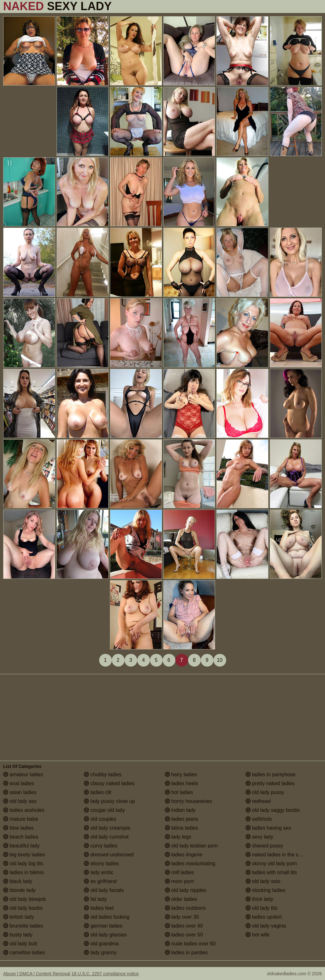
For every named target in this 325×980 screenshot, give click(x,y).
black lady (18, 881)
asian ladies (20, 792)
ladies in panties (186, 953)
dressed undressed (109, 855)
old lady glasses (105, 935)
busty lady (18, 935)
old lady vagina (266, 926)
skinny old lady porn (271, 863)
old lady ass (20, 801)
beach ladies (21, 837)
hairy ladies (181, 774)
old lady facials (104, 890)
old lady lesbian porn (191, 846)
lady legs (178, 837)
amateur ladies (23, 774)
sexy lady (259, 837)
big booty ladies (24, 855)
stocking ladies (265, 890)
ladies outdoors (185, 908)
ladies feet (99, 908)
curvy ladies (101, 846)
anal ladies (19, 783)
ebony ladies (101, 863)
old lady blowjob (24, 899)
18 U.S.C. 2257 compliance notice (105, 974)
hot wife (258, 935)
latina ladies (182, 828)
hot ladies (179, 792)
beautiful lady (21, 846)
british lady (19, 917)
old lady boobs (23, 908)
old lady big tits (23, 863)
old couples (100, 819)
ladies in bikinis (24, 872)
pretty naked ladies (270, 783)
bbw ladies (18, 828)
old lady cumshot (106, 837)
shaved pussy (264, 846)
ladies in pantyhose (271, 774)
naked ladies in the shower (279, 855)
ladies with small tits (271, 872)
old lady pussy (265, 792)
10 (220, 660)
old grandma (101, 944)
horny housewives (189, 801)
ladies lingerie (184, 855)
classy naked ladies (109, 783)
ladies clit (98, 792)
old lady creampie (107, 828)
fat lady (95, 899)
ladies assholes (24, 810)
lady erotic (99, 872)
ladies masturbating (190, 863)
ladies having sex (268, 828)
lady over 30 (182, 917)
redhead (258, 801)
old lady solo (263, 881)
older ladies (181, 899)
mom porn (179, 881)
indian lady (180, 810)
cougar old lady (104, 810)
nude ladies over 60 (190, 944)
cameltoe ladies (24, 953)
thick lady (259, 899)
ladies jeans (182, 819)
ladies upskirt (264, 917)
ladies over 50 (184, 935)
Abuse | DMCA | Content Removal (37, 974)
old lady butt (20, 944)
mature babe (21, 819)
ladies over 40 (184, 926)
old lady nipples (186, 890)
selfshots (259, 819)
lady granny (100, 953)
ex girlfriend (100, 881)
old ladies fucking (107, 917)
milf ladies (179, 872)
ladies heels (182, 783)
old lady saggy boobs (273, 810)
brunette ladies (23, 926)
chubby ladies (103, 774)
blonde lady (19, 890)
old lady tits (261, 908)
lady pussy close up (109, 801)
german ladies (103, 926)
